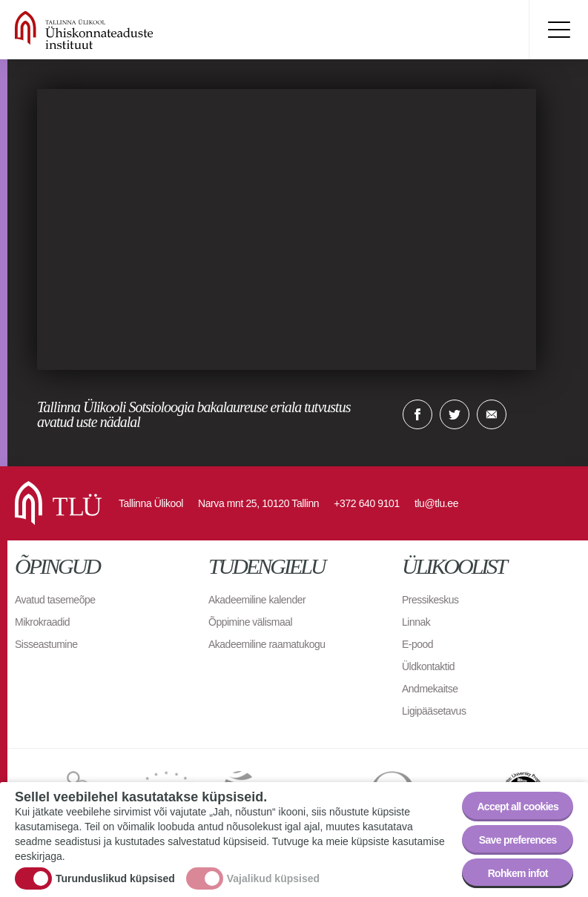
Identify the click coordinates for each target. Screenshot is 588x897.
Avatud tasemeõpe (55, 600)
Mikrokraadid (42, 622)
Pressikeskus (430, 600)
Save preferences (518, 840)
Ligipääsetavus (434, 711)
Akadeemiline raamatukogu (267, 644)
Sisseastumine (46, 644)
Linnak (416, 622)
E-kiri (492, 414)
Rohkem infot (518, 873)
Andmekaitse (430, 689)
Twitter (455, 414)
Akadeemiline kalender (257, 600)
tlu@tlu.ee (436, 503)
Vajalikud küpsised (273, 878)
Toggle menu (558, 30)
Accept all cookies (518, 807)
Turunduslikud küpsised (115, 878)
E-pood (417, 644)
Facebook (417, 414)
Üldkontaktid (428, 666)
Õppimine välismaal (250, 622)
